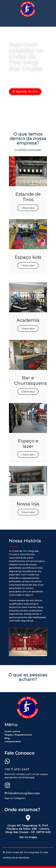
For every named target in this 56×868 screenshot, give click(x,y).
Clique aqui (28, 208)
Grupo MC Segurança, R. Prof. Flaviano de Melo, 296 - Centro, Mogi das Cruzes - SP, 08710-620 (28, 829)
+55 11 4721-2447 (17, 769)
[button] (28, 23)
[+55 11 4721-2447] (7, 762)
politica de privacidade (16, 858)
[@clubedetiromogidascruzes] (7, 786)
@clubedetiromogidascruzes (22, 793)
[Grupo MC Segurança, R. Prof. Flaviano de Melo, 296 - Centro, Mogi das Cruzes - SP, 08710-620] (28, 818)
